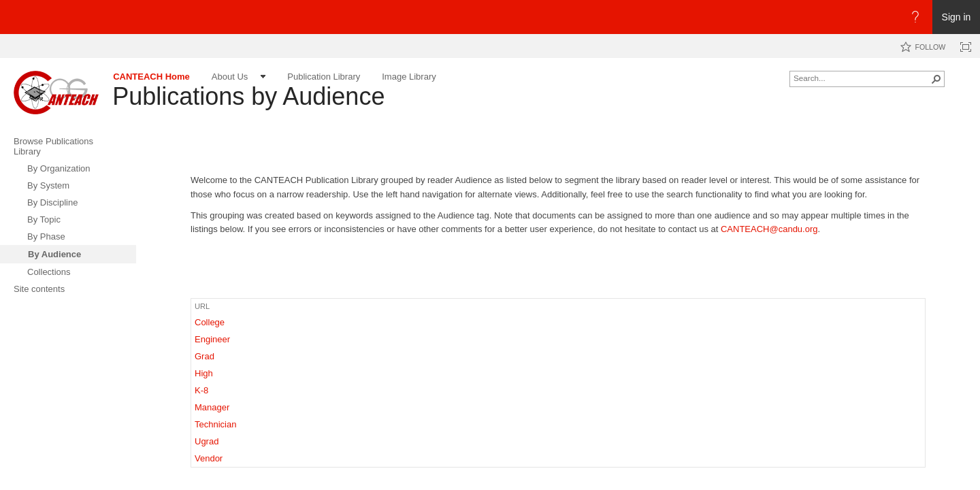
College (210, 322)
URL (202, 306)
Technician (215, 424)
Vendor (209, 458)
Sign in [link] (957, 17)
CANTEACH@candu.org (769, 229)
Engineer (212, 339)
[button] (936, 79)
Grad (205, 356)
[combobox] (862, 78)
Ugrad (207, 441)
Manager (212, 407)
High (204, 373)
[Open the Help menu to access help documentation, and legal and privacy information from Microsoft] (915, 17)
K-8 (201, 390)
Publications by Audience (248, 96)
